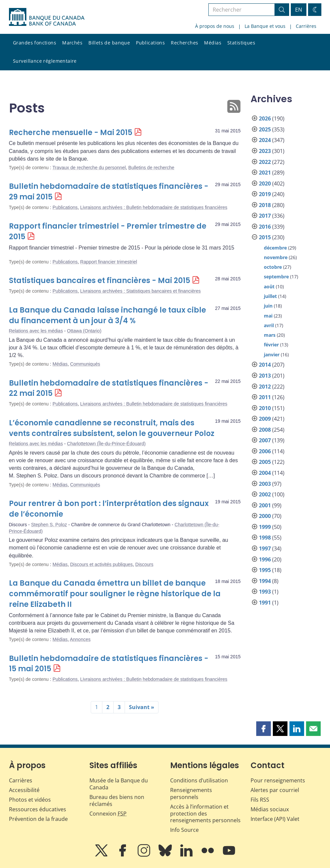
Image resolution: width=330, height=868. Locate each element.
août (269, 287)
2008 (265, 430)
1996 (265, 559)
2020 (265, 183)
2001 (265, 505)
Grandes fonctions (35, 43)
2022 (265, 162)
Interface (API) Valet (275, 819)
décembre (275, 248)
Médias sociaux (270, 809)
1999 (265, 527)
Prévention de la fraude (38, 819)
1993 (265, 592)
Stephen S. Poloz (49, 525)
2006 (265, 451)
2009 (265, 419)
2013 (265, 376)
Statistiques (241, 43)
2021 (265, 173)
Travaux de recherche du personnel (89, 168)
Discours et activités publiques (101, 564)
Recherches (184, 43)
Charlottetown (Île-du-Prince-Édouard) (107, 444)
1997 (265, 548)
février (271, 345)
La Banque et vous (265, 26)
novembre (276, 257)
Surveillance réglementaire (45, 61)
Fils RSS (260, 800)
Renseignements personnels (191, 794)
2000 (265, 516)
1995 (265, 570)
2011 (265, 397)
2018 (265, 205)
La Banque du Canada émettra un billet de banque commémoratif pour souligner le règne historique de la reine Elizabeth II (115, 594)
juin (268, 306)
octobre (273, 267)
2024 (265, 140)
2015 (265, 237)
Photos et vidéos (30, 800)
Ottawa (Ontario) (84, 331)
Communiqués (85, 364)
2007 (265, 440)
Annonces (80, 639)
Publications (150, 43)
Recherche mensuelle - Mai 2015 (71, 133)
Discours (144, 564)
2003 (265, 484)
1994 (265, 581)
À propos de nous (215, 26)
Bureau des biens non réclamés (117, 800)
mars (270, 335)
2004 (265, 473)
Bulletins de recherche (151, 168)
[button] (264, 729)
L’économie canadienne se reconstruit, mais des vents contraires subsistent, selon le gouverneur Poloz (112, 428)
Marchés (72, 43)
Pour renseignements (278, 780)
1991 (265, 603)
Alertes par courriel (275, 790)
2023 (265, 151)
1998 (265, 538)
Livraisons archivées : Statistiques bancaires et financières (140, 291)
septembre (276, 277)
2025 (265, 129)
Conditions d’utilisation (199, 780)
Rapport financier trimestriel (109, 262)
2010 (265, 408)
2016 (265, 227)
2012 (265, 387)
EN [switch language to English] (299, 10)
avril (269, 325)
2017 (265, 216)
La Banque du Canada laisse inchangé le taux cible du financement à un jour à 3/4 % (108, 315)
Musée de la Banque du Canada (119, 784)
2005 (265, 462)
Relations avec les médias (36, 331)
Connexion (108, 814)
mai (268, 316)
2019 (265, 194)
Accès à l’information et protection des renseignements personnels (205, 814)
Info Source (184, 830)
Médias (213, 43)
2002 (265, 494)
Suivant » (142, 707)
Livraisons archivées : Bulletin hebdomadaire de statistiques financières (154, 207)
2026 (265, 118)
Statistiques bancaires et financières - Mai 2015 (100, 281)
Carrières (306, 26)
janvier (272, 355)
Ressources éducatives (38, 809)
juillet (270, 296)
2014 (265, 365)
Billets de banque (109, 43)
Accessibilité (24, 790)
